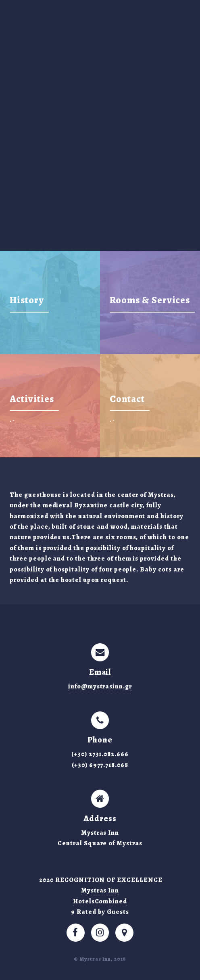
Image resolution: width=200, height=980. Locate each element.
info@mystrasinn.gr (100, 686)
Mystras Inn (100, 890)
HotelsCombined (100, 901)
